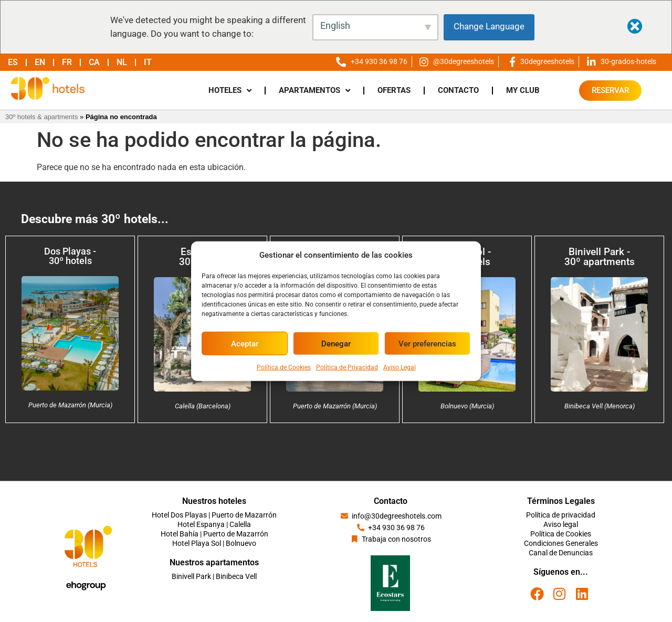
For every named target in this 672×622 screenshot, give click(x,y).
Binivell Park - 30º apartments (600, 257)
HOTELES (230, 91)
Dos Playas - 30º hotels (70, 256)
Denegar (336, 343)
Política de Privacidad (347, 367)
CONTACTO (458, 90)
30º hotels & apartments (41, 117)
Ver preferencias (427, 343)
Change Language (489, 26)
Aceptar (245, 343)
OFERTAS (394, 90)
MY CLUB (523, 90)
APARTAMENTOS (314, 91)
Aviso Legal (400, 367)
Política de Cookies (284, 367)
